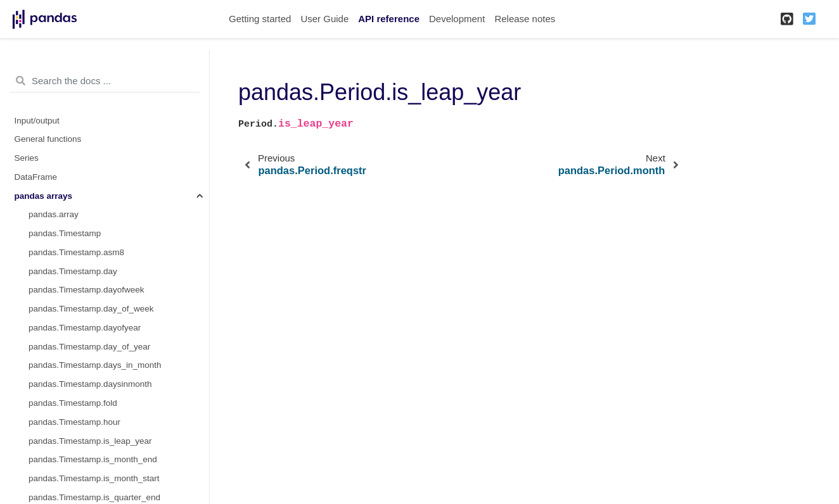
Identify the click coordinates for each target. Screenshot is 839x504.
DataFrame (36, 177)
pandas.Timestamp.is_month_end (93, 459)
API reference (389, 19)
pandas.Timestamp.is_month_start (94, 478)
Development (457, 19)
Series (27, 158)
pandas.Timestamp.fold (73, 403)
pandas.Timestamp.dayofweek (86, 290)
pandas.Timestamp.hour (74, 422)
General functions (48, 139)
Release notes (525, 19)
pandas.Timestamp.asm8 (76, 252)
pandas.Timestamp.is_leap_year (90, 441)
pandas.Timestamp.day (73, 271)
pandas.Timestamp (65, 233)
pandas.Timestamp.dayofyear (85, 328)
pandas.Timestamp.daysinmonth (90, 384)
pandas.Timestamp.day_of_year (89, 347)
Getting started (260, 19)
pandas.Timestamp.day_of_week (91, 309)
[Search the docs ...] (105, 81)
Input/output (37, 121)
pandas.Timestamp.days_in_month (95, 365)
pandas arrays (44, 196)
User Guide (324, 19)
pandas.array (54, 214)
